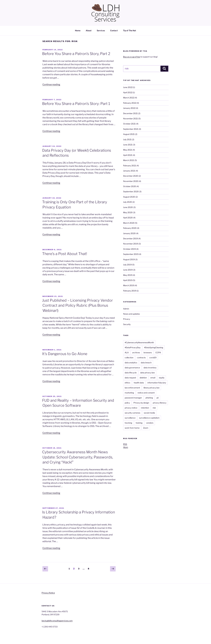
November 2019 (131, 244)
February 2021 (130, 166)
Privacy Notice (48, 593)
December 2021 (130, 113)
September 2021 (131, 129)
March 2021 (129, 160)
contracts (141, 358)
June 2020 (128, 207)
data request (130, 378)
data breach (146, 363)
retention (145, 408)
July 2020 (128, 202)
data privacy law (147, 373)
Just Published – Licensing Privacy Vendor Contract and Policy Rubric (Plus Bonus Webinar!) (78, 305)
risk (154, 408)
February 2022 (130, 103)
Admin (126, 309)
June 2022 (128, 87)
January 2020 (129, 233)
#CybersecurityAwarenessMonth (139, 342)
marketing (129, 393)
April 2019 (128, 280)
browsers (148, 352)
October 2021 (129, 124)
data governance (132, 368)
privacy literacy (160, 403)
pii (158, 398)
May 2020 (128, 212)
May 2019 (128, 275)
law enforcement (132, 388)
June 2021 (128, 145)
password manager (133, 398)
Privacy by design (141, 403)
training (139, 423)
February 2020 (130, 228)
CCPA (158, 352)
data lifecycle (131, 373)
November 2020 (131, 181)
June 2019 (128, 270)
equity (162, 378)
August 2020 (129, 197)
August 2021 (129, 134)
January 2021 (129, 171)
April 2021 (128, 155)
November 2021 (130, 119)
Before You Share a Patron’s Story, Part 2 (76, 54)
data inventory (150, 368)
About (89, 30)
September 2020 (131, 191)
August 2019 (129, 259)
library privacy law (152, 388)
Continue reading (51, 84)
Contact (114, 30)
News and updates (131, 314)
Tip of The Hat (130, 30)
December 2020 (131, 176)
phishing (149, 398)
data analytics (131, 363)
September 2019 (131, 254)
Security (127, 324)
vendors (150, 423)
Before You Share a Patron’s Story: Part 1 (76, 104)
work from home (132, 428)
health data (139, 383)
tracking (128, 423)
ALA (127, 352)
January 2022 (129, 108)
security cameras (132, 413)
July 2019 (127, 265)
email (153, 378)
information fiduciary (157, 383)
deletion (143, 378)
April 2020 (128, 218)
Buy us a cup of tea (132, 57)
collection (129, 358)
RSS (125, 444)
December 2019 (130, 239)
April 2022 (128, 92)
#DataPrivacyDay (133, 347)
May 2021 (128, 150)
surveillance (130, 418)
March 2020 (129, 223)
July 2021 (127, 139)
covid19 (153, 358)
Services (101, 30)
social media (149, 413)
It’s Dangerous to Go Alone (65, 354)
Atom (126, 447)
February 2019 (130, 291)
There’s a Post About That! (65, 254)
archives (136, 352)
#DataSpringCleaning (154, 347)
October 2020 (130, 186)
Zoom (146, 428)
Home (78, 30)
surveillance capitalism (149, 418)
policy (127, 403)
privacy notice (131, 408)
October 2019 (129, 249)
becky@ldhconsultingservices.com (57, 621)
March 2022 (129, 98)
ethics (127, 383)
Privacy (127, 319)
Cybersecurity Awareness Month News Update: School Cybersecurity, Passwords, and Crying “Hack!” (78, 457)
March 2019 (129, 285)
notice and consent (146, 393)
